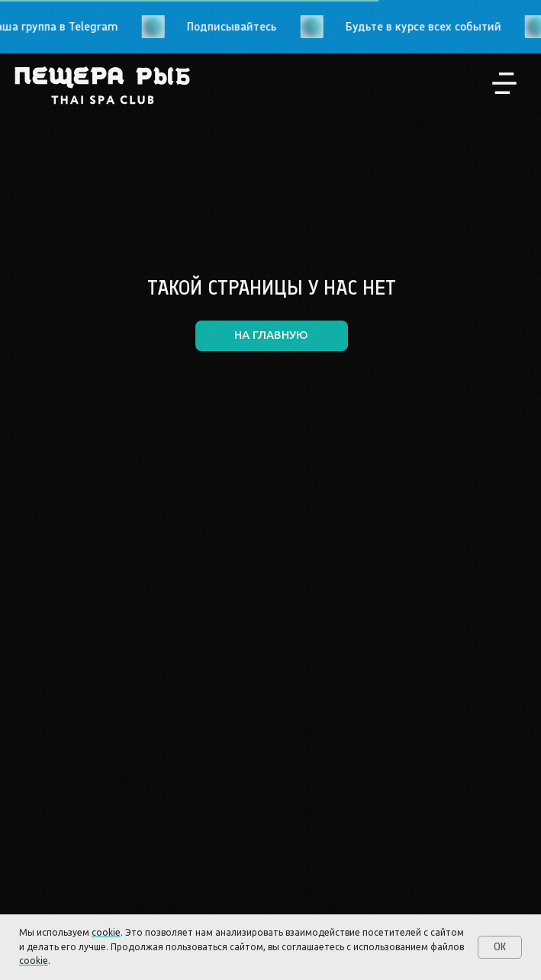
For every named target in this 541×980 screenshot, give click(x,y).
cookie (106, 932)
